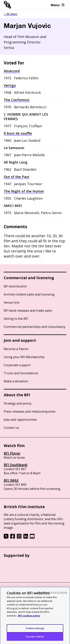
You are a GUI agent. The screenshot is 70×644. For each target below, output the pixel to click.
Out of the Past (17, 177)
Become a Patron (16, 349)
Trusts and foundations (21, 373)
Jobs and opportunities (20, 419)
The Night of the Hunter (24, 191)
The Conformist (17, 100)
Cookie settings (35, 630)
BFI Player (12, 453)
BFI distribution (15, 286)
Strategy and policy (18, 403)
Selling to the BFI (16, 319)
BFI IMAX (11, 480)
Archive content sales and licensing (29, 294)
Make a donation (16, 381)
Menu (58, 5)
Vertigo (10, 85)
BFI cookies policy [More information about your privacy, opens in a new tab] (29, 618)
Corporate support (17, 365)
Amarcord (12, 71)
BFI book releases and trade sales (28, 310)
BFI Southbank (16, 465)
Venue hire (12, 302)
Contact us (11, 428)
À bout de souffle (18, 133)
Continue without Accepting (53, 594)
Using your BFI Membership (24, 357)
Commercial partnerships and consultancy (34, 327)
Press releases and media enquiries (30, 411)
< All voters (11, 14)
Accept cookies (35, 639)
